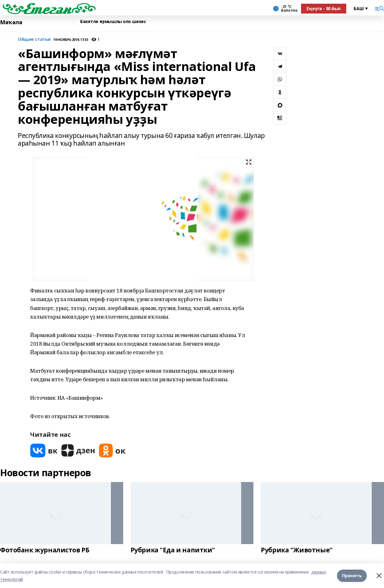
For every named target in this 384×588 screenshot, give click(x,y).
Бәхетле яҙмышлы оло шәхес (113, 22)
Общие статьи (34, 39)
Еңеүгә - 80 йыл (324, 8)
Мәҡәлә (11, 22)
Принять (352, 576)
